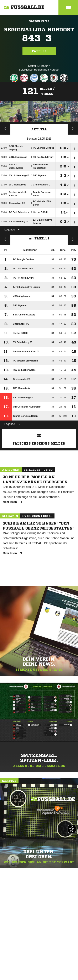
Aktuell (39, 129)
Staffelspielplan (5, 128)
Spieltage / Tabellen (73, 128)
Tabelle (39, 51)
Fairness (5, 239)
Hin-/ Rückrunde (73, 239)
